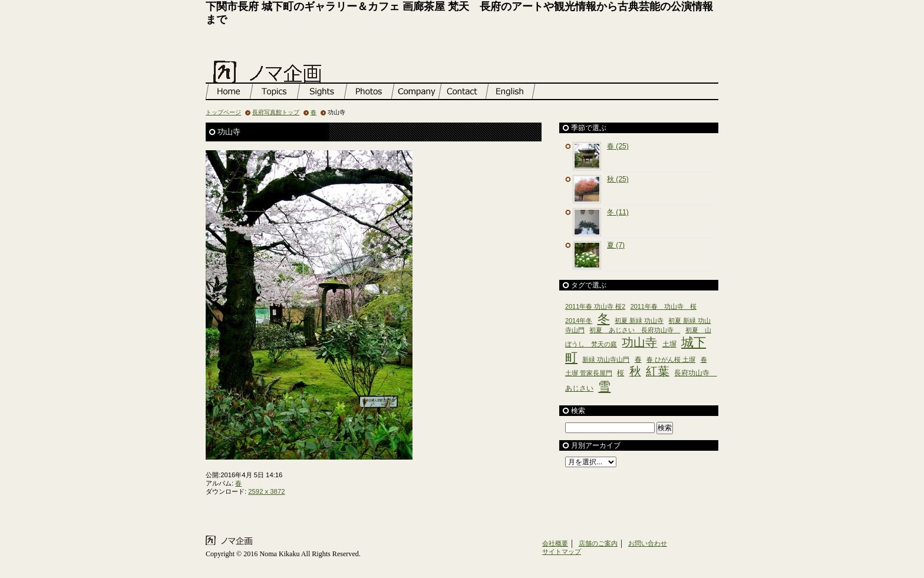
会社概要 (555, 543)
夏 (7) (616, 245)
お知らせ (276, 91)
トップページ (229, 91)
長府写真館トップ (276, 112)
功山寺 (639, 342)
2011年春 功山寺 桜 (664, 306)
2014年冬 (579, 321)
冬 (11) (618, 212)
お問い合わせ (465, 91)
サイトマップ (562, 551)
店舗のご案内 (418, 91)
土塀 (669, 344)
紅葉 (658, 371)
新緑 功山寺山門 (606, 359)
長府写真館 (371, 91)
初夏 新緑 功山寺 (639, 321)
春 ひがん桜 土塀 (671, 359)
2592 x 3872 (266, 491)
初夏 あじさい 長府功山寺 (635, 330)
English (512, 91)
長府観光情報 (324, 91)
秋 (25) (618, 179)
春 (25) (618, 146)
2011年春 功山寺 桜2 (595, 306)
